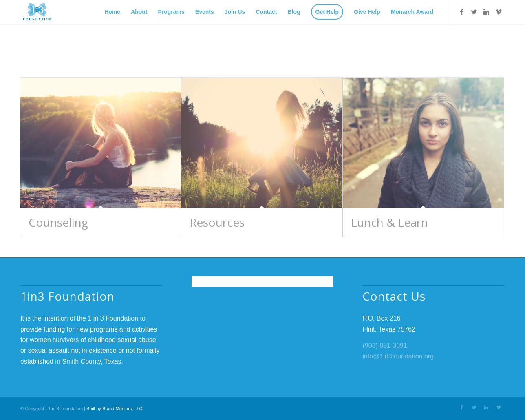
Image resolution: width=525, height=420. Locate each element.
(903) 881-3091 (385, 346)
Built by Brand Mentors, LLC (115, 409)
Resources (217, 222)
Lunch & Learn (389, 222)
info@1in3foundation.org (398, 356)
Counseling (58, 222)
